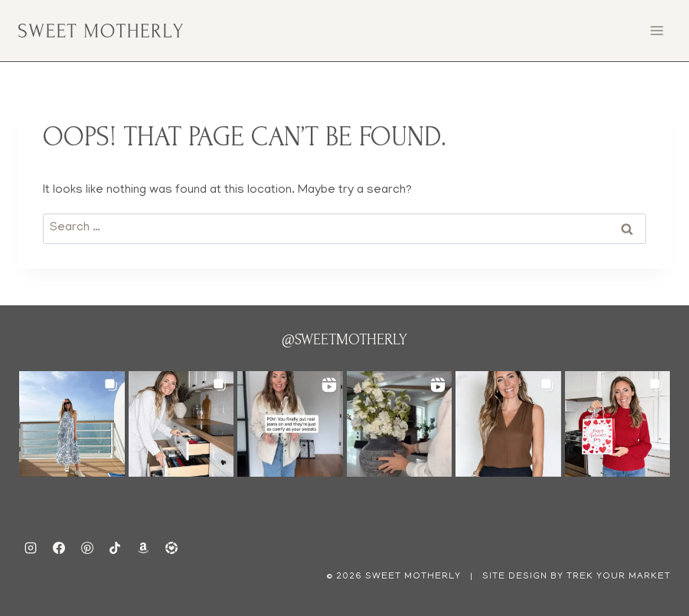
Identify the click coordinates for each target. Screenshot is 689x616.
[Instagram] (31, 548)
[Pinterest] (87, 548)
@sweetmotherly (344, 340)
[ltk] (171, 548)
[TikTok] (115, 548)
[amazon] (143, 548)
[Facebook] (59, 548)
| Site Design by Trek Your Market (569, 577)
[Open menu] (656, 30)
